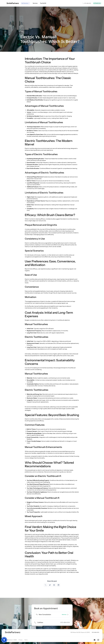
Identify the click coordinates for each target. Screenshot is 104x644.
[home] (11, 3)
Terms (26, 640)
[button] (25, 3)
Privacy (21, 640)
